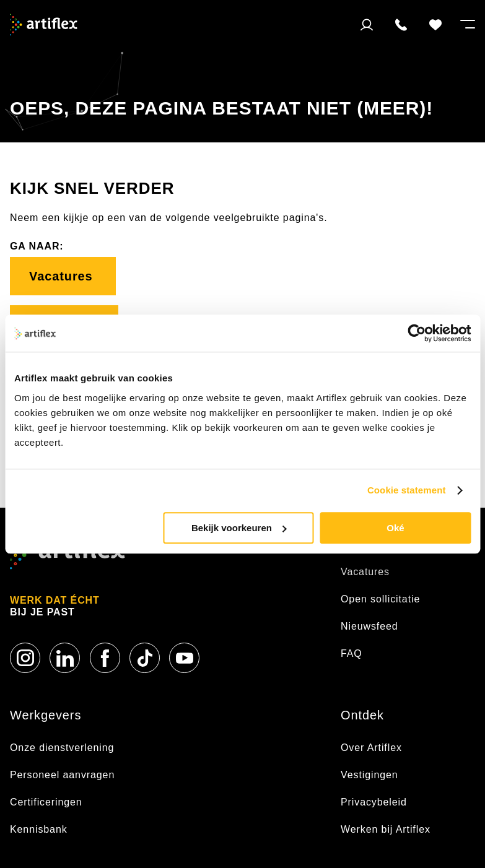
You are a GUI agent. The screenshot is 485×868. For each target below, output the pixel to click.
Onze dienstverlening (62, 748)
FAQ (352, 653)
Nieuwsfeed (369, 626)
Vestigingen (369, 775)
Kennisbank (39, 829)
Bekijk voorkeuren (239, 528)
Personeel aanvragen (62, 775)
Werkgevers (46, 715)
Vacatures (63, 276)
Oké (395, 528)
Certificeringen (46, 802)
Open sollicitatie (380, 599)
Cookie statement (407, 490)
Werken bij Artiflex (386, 829)
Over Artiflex (373, 748)
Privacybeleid (374, 802)
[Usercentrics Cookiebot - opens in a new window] (417, 333)
